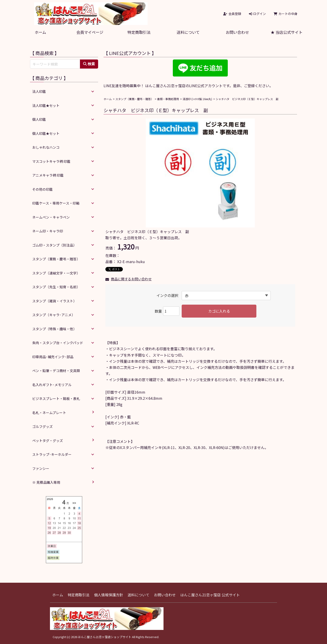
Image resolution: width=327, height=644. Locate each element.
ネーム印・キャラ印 (48, 231)
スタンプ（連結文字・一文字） (56, 273)
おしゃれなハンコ (46, 147)
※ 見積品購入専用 (46, 482)
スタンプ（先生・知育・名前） (56, 287)
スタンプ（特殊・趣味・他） (54, 329)
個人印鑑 (39, 119)
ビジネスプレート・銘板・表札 (56, 398)
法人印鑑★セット (46, 105)
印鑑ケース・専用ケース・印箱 (56, 203)
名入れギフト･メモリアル (52, 385)
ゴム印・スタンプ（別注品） (54, 245)
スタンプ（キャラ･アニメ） (54, 315)
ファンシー (41, 468)
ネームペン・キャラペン (51, 217)
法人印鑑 (39, 91)
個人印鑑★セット (46, 133)
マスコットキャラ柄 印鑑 (51, 161)
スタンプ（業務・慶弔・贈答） (134, 99)
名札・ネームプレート (49, 413)
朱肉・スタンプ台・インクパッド (58, 343)
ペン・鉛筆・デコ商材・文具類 (56, 371)
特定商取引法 (139, 32)
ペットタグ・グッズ (48, 440)
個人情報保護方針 (109, 595)
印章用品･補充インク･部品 (53, 357)
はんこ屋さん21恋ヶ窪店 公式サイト (210, 595)
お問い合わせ (237, 32)
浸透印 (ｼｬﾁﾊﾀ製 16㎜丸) (197, 99)
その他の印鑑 (42, 189)
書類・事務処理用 (168, 99)
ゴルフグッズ (42, 426)
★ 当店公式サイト (287, 32)
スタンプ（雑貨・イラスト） (54, 301)
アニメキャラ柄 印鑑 (48, 175)
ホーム (40, 32)
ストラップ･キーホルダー (52, 454)
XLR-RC (133, 423)
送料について (188, 32)
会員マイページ (90, 32)
